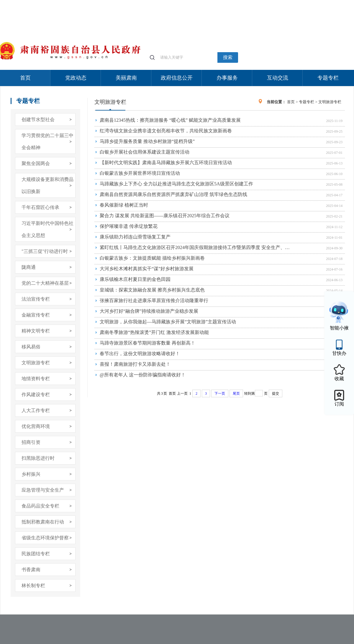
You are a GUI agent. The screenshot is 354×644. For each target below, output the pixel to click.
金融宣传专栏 (36, 315)
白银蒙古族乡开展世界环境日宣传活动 (140, 173)
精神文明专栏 (36, 331)
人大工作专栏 (36, 410)
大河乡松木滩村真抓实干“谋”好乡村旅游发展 (147, 269)
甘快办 (339, 353)
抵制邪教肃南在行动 (43, 522)
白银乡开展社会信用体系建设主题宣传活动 (145, 152)
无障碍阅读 (310, 3)
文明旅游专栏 (36, 363)
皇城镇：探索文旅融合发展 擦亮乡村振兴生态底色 (152, 290)
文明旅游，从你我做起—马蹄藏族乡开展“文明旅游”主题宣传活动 (168, 322)
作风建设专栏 (36, 395)
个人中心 (260, 3)
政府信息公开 (177, 78)
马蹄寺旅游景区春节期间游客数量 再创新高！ (147, 343)
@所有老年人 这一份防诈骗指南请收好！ (143, 375)
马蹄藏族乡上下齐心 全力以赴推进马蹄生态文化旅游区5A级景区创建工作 (176, 184)
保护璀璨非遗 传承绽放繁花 (129, 226)
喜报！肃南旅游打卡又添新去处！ (135, 364)
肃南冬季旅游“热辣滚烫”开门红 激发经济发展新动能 (154, 332)
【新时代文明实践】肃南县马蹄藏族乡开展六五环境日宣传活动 (166, 163)
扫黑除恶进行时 (38, 458)
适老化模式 (284, 3)
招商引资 (31, 442)
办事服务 (227, 78)
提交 (276, 393)
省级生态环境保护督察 (45, 538)
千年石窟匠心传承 (40, 207)
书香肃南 (31, 570)
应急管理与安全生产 (43, 490)
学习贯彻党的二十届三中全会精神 (47, 141)
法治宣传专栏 (36, 299)
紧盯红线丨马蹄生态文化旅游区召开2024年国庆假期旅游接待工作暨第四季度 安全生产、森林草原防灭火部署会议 (196, 247)
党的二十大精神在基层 (45, 283)
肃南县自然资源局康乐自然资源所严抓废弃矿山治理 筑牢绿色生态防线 (173, 194)
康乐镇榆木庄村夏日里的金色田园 (135, 279)
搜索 (228, 57)
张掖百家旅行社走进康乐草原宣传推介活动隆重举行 (154, 300)
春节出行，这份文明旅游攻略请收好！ (140, 354)
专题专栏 (328, 78)
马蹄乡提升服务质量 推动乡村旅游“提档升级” (147, 141)
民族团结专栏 (36, 554)
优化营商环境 (36, 426)
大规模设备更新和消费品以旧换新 (47, 185)
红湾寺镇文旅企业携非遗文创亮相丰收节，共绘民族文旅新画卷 (166, 131)
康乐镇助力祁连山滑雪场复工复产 (135, 237)
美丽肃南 (126, 78)
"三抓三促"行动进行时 (45, 251)
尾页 (236, 393)
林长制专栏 (33, 585)
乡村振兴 (31, 474)
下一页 (220, 393)
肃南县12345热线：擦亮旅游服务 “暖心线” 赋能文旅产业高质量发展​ (170, 120)
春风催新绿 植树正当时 (124, 205)
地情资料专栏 (36, 379)
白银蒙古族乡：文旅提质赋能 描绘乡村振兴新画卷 (152, 258)
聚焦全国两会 (36, 163)
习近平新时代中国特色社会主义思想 (47, 229)
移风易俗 (31, 347)
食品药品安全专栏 (40, 506)
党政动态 (76, 78)
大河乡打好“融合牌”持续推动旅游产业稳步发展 (149, 311)
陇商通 (29, 267)
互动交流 (278, 78)
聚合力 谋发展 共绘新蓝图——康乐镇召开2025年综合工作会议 (165, 216)
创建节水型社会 (38, 120)
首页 (25, 78)
